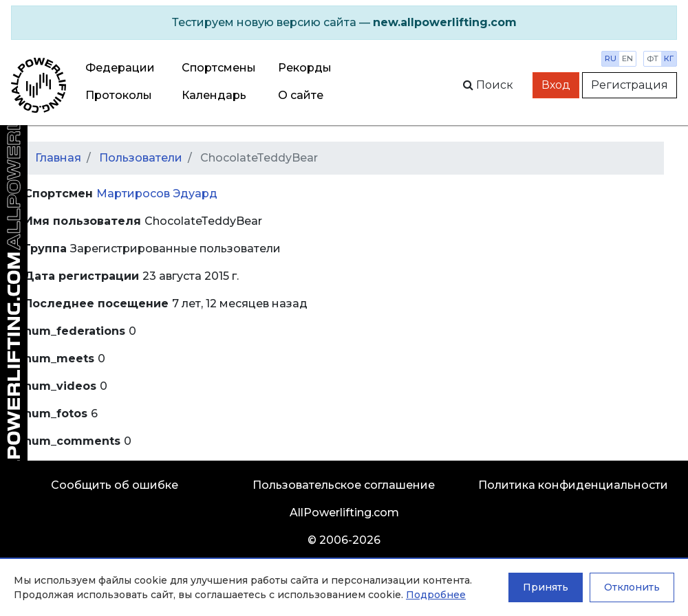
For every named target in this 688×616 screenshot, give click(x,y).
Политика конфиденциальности (573, 485)
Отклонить (632, 587)
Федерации (120, 68)
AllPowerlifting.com (344, 513)
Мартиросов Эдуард (157, 194)
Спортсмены (219, 68)
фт (653, 58)
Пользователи (141, 158)
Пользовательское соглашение (344, 485)
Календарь (214, 95)
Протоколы (119, 95)
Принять (546, 587)
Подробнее (436, 595)
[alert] (344, 23)
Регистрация (630, 85)
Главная (58, 158)
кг (669, 58)
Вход (556, 85)
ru (611, 58)
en (627, 58)
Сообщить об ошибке (115, 485)
